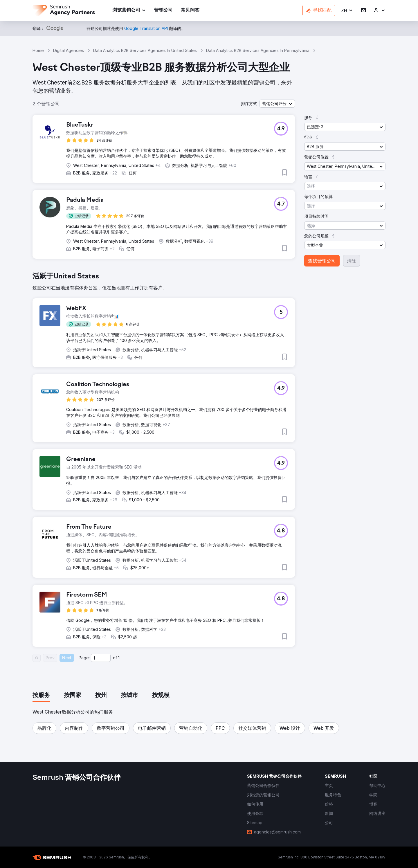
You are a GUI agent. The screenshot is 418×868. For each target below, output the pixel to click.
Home (38, 50)
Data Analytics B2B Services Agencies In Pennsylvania (258, 50)
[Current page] (101, 658)
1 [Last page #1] (119, 658)
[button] (347, 11)
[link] (163, 11)
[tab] (41, 696)
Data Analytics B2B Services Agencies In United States (145, 50)
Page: (84, 658)
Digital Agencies (69, 50)
